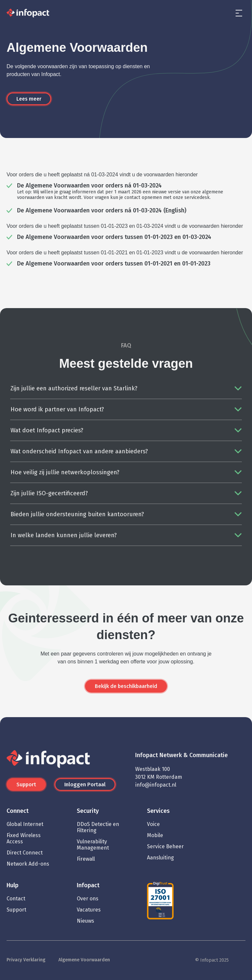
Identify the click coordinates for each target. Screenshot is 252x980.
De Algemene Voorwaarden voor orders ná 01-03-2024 (89, 186)
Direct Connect (25, 853)
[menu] (239, 13)
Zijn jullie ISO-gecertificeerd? (49, 493)
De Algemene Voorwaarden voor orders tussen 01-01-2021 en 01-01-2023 (114, 264)
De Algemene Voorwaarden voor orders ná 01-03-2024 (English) (102, 210)
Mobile (155, 835)
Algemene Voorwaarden (84, 960)
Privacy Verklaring (26, 960)
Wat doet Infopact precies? (47, 430)
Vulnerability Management (93, 845)
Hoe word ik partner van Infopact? (57, 409)
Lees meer (29, 99)
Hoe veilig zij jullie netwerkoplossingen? (65, 472)
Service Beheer (165, 846)
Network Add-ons (28, 864)
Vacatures (89, 910)
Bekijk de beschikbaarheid (126, 686)
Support (26, 784)
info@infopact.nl (156, 785)
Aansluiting (160, 858)
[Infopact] (28, 13)
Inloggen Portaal (85, 784)
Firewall (86, 859)
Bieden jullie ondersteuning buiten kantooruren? (77, 514)
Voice (153, 824)
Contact (16, 899)
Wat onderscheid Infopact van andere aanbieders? (79, 451)
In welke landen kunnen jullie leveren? (64, 535)
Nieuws (85, 921)
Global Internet (25, 824)
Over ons (88, 899)
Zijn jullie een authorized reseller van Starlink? (74, 388)
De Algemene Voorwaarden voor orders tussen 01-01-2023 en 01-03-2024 (114, 237)
